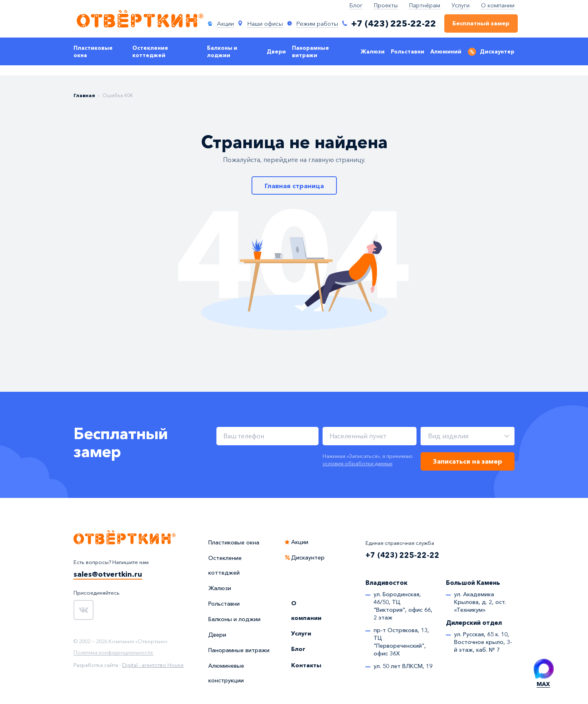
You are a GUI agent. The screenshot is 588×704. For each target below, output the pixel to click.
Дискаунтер (497, 51)
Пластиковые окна (93, 51)
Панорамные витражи (311, 51)
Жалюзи (373, 51)
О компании (498, 5)
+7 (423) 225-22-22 (402, 555)
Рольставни (408, 51)
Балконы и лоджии (222, 51)
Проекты (386, 5)
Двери (276, 51)
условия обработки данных (357, 463)
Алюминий (446, 51)
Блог (356, 5)
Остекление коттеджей (150, 51)
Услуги (461, 5)
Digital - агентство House (153, 665)
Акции (300, 542)
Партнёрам (425, 5)
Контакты (306, 665)
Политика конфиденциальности (113, 653)
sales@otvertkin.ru (108, 574)
